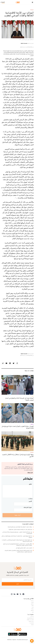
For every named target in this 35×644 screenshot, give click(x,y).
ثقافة (33, 605)
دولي (33, 612)
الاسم (30, 501)
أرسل (18, 584)
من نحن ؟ (32, 616)
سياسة (32, 10)
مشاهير (32, 610)
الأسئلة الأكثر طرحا (30, 618)
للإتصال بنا (32, 623)
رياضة (33, 609)
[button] (32, 641)
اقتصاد (32, 602)
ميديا (33, 607)
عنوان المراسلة (28, 507)
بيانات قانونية (31, 621)
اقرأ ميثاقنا (30, 473)
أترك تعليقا (17, 515)
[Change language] (3, 2)
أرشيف (32, 625)
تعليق (30, 484)
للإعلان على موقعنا (30, 620)
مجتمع (32, 604)
